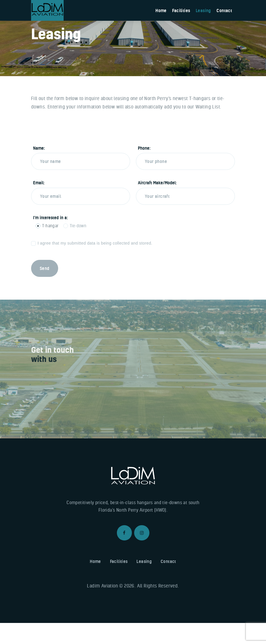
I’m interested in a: (51, 239)
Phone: (144, 169)
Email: (39, 204)
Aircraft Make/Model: (157, 204)
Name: (39, 169)
